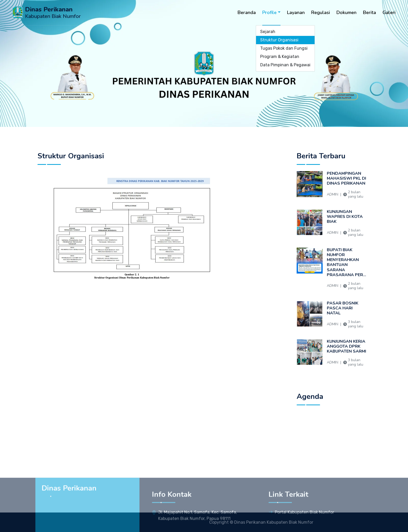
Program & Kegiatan (280, 57)
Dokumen (346, 12)
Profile (269, 12)
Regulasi (321, 12)
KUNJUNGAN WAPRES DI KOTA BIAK (347, 225)
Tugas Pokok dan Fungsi (284, 48)
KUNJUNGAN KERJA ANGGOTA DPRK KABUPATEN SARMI (347, 355)
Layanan (296, 12)
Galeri (389, 12)
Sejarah (268, 32)
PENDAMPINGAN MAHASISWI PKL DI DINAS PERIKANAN (347, 187)
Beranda (247, 12)
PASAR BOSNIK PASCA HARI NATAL (347, 317)
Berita (369, 12)
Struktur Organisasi (279, 40)
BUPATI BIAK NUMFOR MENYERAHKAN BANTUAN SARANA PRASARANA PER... (347, 271)
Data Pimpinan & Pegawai (285, 65)
